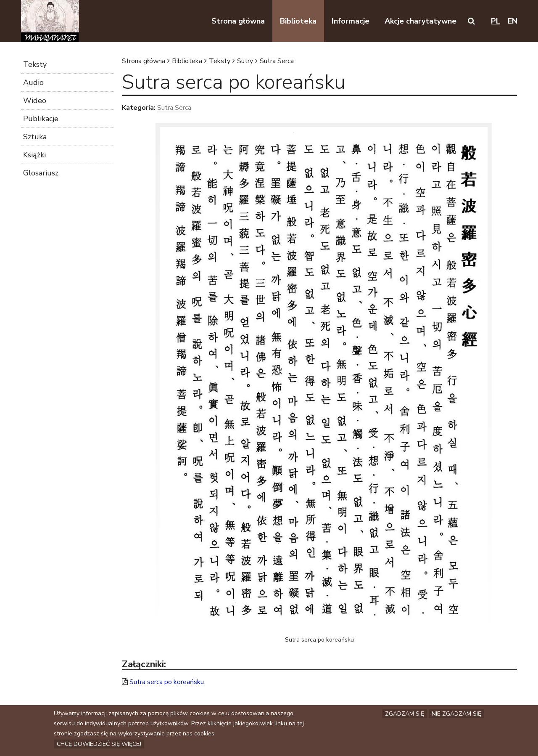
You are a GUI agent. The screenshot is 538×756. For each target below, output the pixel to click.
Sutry (245, 61)
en (513, 21)
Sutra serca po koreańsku (167, 682)
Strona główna (144, 61)
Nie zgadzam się (456, 715)
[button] (471, 21)
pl (496, 21)
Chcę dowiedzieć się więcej (99, 745)
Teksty (220, 61)
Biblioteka (187, 61)
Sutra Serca (277, 61)
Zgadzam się (405, 715)
